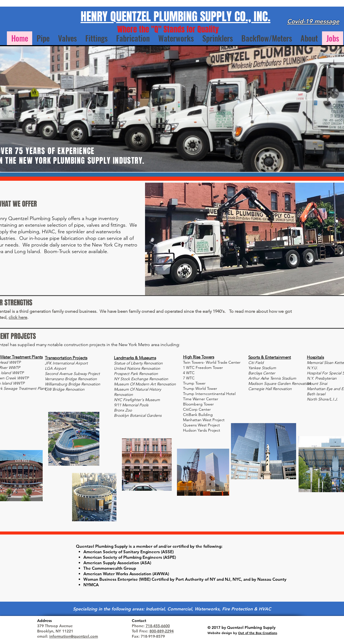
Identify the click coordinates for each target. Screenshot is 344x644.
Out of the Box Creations (258, 633)
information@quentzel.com (74, 636)
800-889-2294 (162, 631)
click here (18, 317)
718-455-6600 (158, 626)
